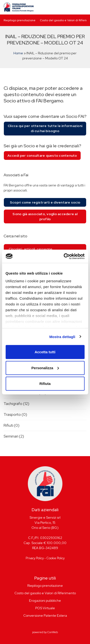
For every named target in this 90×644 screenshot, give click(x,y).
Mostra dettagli (62, 336)
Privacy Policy (35, 558)
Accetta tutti (45, 352)
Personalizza (45, 368)
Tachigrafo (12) (16, 404)
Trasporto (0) (15, 414)
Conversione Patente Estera (45, 616)
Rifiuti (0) (12, 425)
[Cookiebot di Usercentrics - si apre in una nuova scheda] (64, 256)
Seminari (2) (14, 436)
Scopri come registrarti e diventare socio (45, 202)
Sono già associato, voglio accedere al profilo (45, 216)
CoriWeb (53, 632)
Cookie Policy (56, 558)
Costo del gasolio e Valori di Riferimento (45, 593)
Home (18, 53)
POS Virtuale (45, 608)
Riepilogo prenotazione (20, 20)
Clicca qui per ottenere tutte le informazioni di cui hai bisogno (45, 128)
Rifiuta (45, 384)
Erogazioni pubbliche (45, 601)
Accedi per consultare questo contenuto (42, 156)
